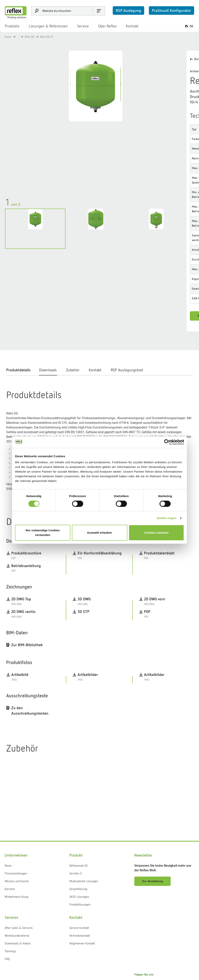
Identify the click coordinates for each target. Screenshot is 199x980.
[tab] (20, 366)
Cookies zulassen (156, 533)
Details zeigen (167, 518)
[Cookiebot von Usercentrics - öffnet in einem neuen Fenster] (167, 442)
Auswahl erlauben (99, 533)
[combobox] (68, 11)
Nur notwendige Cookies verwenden (43, 533)
